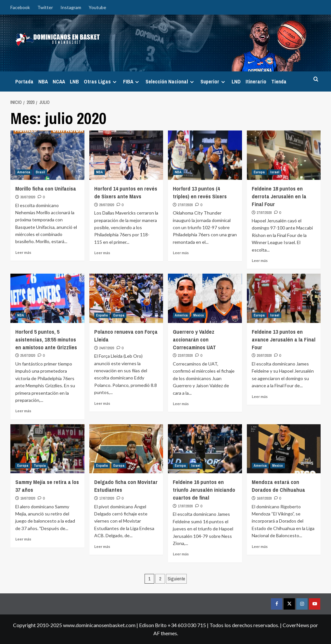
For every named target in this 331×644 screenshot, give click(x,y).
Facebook (20, 7)
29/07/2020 (107, 205)
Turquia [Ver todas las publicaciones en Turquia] (40, 465)
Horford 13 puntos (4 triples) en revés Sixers (200, 192)
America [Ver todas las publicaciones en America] (24, 172)
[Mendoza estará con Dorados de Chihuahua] (284, 449)
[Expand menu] (115, 82)
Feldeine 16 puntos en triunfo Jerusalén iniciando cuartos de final (204, 490)
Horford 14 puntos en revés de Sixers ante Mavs (126, 192)
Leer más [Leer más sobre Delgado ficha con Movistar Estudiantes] (102, 546)
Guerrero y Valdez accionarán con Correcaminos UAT (194, 339)
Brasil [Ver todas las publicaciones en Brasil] (40, 172)
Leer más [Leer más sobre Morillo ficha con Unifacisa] (23, 252)
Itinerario (256, 81)
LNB (74, 81)
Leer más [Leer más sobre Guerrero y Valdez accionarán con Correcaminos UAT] (181, 404)
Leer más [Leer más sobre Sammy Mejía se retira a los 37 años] (23, 539)
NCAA (59, 81)
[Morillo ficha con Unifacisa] (47, 155)
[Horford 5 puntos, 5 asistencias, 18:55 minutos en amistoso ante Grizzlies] (47, 298)
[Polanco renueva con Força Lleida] (126, 298)
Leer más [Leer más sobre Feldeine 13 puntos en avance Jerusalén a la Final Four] (260, 396)
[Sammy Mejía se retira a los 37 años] (47, 449)
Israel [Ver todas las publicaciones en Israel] (275, 172)
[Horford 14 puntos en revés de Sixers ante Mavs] (126, 155)
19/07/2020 (28, 498)
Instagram (71, 7)
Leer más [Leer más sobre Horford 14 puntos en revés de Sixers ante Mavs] (102, 253)
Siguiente (176, 579)
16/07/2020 (264, 498)
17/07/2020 (107, 498)
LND (236, 81)
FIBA (132, 81)
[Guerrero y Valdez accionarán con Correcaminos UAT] (205, 298)
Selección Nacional (171, 81)
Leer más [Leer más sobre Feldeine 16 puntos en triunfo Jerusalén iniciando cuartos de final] (181, 554)
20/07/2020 (264, 355)
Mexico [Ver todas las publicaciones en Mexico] (199, 315)
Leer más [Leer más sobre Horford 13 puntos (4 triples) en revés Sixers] (181, 253)
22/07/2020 (185, 355)
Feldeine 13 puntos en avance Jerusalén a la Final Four (284, 339)
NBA (43, 81)
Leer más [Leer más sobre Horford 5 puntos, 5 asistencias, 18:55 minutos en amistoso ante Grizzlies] (23, 411)
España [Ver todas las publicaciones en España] (102, 315)
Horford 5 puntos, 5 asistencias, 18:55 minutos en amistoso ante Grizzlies (46, 339)
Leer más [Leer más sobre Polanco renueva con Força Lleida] (102, 403)
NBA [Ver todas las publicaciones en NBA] (100, 172)
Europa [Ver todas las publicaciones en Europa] (259, 172)
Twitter (45, 7)
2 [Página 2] (160, 579)
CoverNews (296, 625)
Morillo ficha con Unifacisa (46, 188)
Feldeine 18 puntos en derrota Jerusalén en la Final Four (279, 196)
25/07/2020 (28, 355)
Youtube (97, 7)
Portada (24, 81)
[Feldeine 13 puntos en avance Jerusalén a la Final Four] (284, 298)
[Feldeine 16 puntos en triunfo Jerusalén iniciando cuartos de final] (205, 449)
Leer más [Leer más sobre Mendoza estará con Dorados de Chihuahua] (260, 546)
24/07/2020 (107, 348)
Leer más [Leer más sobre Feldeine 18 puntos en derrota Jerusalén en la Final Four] (260, 260)
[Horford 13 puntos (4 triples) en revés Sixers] (205, 155)
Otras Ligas (101, 81)
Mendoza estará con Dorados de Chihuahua (278, 486)
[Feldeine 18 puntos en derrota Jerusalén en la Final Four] (284, 155)
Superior (214, 81)
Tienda (279, 81)
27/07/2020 (185, 205)
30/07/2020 (28, 197)
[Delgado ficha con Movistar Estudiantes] (126, 449)
